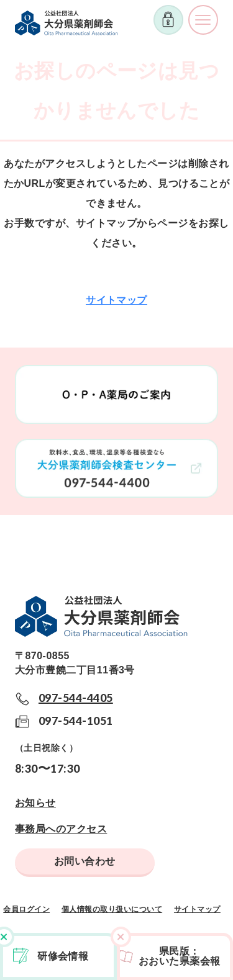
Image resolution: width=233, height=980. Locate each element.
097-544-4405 (76, 698)
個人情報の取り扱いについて (112, 909)
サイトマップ (116, 300)
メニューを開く (203, 20)
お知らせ (35, 803)
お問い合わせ (85, 861)
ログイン (168, 20)
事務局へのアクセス (61, 829)
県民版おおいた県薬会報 (180, 956)
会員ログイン (26, 909)
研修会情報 (63, 956)
